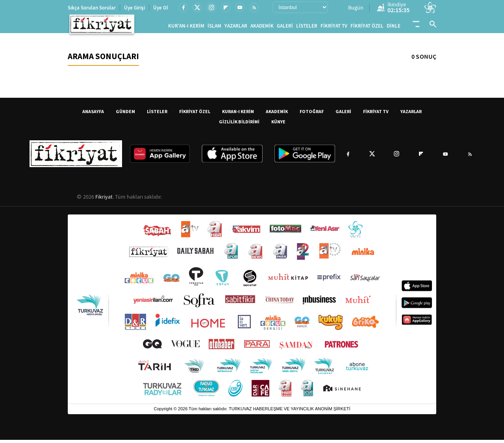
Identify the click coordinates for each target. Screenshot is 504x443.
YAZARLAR (236, 27)
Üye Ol (161, 8)
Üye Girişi (134, 8)
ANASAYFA (93, 114)
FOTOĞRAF (312, 114)
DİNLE (394, 27)
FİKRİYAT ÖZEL (367, 27)
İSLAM (214, 27)
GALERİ (285, 27)
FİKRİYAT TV (334, 27)
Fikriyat (104, 200)
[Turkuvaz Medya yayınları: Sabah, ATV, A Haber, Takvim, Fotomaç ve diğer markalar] (252, 312)
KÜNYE (278, 125)
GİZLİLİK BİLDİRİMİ (239, 125)
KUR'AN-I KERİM (186, 27)
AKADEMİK (262, 27)
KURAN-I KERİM (238, 114)
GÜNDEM (125, 114)
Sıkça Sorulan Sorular (92, 8)
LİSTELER (307, 27)
